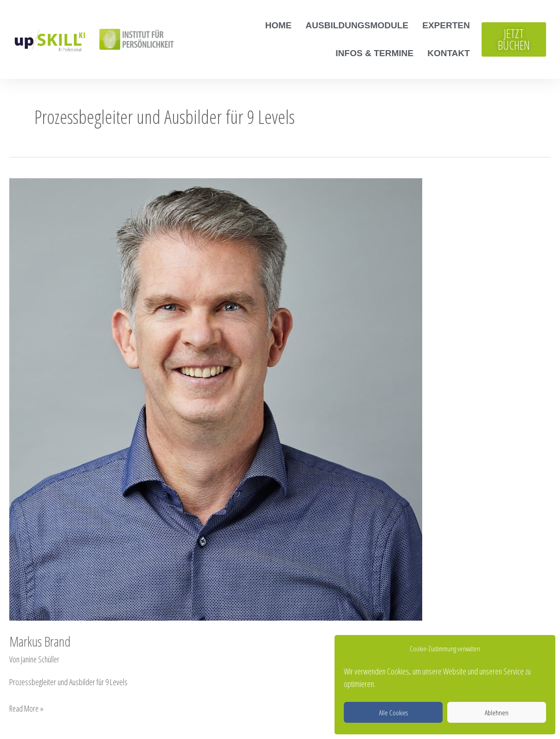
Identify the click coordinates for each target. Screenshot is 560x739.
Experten (446, 25)
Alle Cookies (393, 713)
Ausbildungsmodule (357, 25)
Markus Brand (40, 641)
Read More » (27, 707)
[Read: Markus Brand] (216, 398)
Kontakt (448, 53)
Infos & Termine (374, 53)
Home (279, 25)
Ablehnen (497, 713)
